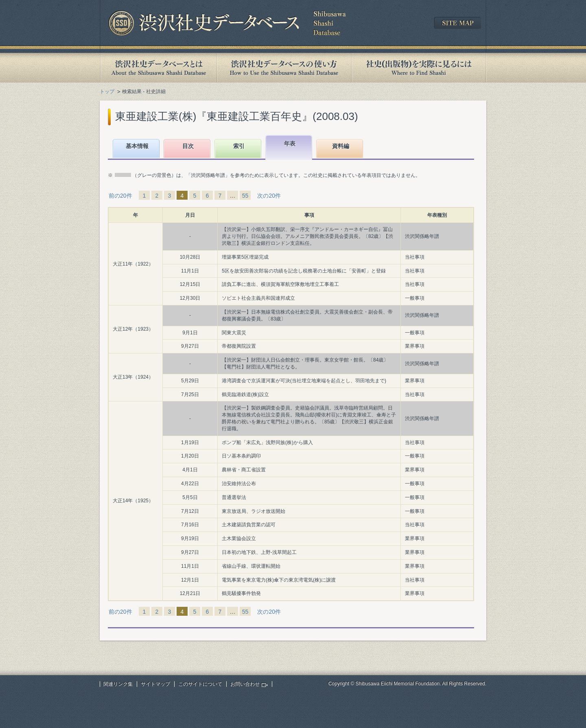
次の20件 (269, 196)
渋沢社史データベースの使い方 (284, 68)
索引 (239, 146)
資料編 (341, 146)
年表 (290, 144)
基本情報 (137, 146)
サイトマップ (155, 684)
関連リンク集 (118, 684)
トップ (107, 92)
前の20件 (120, 196)
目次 (188, 146)
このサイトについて (200, 684)
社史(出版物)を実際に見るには (419, 68)
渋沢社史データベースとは (158, 68)
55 (245, 196)
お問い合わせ (245, 684)
